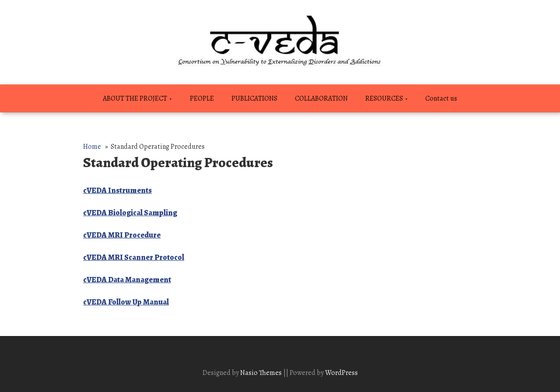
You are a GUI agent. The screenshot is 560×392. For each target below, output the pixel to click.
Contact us (441, 98)
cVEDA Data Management (127, 280)
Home (92, 147)
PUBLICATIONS (254, 98)
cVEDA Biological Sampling (130, 213)
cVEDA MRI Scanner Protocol (134, 257)
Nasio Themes (262, 373)
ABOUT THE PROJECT (135, 98)
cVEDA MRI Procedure (122, 235)
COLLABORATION (321, 98)
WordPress (341, 373)
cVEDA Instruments (117, 190)
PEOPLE (202, 98)
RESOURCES (384, 98)
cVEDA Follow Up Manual (126, 302)
